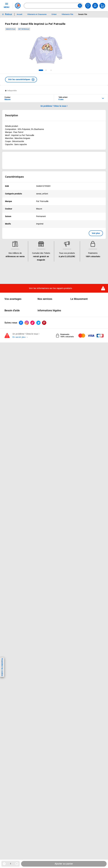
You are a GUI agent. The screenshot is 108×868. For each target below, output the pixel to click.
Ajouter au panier (64, 864)
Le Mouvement (79, 299)
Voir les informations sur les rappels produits (50, 288)
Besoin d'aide (12, 311)
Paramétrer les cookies (2, 667)
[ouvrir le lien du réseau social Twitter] (38, 323)
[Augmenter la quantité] (17, 864)
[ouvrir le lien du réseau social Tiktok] (32, 323)
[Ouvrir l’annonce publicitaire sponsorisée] (54, 160)
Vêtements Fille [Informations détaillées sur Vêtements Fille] (67, 14)
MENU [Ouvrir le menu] (7, 5)
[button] (21, 80)
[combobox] (53, 6)
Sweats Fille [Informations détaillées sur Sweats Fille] (83, 14)
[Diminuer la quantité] (4, 864)
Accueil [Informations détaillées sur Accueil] (19, 14)
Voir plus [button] (96, 233)
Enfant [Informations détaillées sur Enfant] (54, 14)
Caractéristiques (14, 177)
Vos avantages (13, 299)
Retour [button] (9, 14)
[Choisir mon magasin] (88, 6)
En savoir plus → (20, 337)
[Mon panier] (102, 6)
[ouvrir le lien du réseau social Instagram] (27, 323)
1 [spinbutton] (11, 864)
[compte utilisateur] (95, 6)
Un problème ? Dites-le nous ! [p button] (54, 106)
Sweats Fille (11, 29)
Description (12, 115)
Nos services (45, 299)
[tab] (41, 70)
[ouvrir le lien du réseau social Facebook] (21, 323)
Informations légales (49, 311)
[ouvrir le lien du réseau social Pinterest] (44, 323)
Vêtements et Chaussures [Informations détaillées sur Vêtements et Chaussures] (37, 14)
